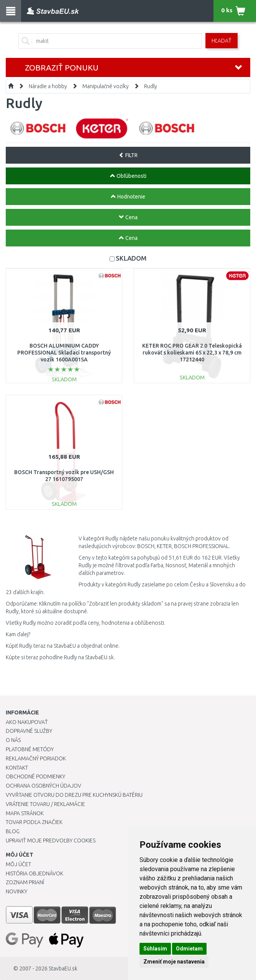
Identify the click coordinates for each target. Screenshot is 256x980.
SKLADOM (131, 258)
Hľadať (222, 41)
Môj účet (18, 864)
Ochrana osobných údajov (43, 786)
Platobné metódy (30, 749)
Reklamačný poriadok (36, 758)
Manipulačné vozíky (106, 86)
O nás (13, 740)
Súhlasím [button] (155, 949)
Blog (13, 831)
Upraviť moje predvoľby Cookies (51, 840)
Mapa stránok (25, 813)
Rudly (151, 86)
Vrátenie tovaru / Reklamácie (45, 804)
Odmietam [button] (189, 949)
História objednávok (34, 873)
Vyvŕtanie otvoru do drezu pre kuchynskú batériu (74, 795)
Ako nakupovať (27, 722)
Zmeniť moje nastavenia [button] (174, 962)
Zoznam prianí (25, 882)
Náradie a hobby (48, 86)
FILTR (128, 155)
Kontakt (17, 768)
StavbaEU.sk (63, 969)
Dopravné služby (29, 731)
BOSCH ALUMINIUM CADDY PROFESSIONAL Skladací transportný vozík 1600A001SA (64, 353)
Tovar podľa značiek (34, 822)
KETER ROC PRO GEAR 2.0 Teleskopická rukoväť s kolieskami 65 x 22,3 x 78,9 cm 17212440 (192, 353)
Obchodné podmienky (35, 776)
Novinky (16, 891)
